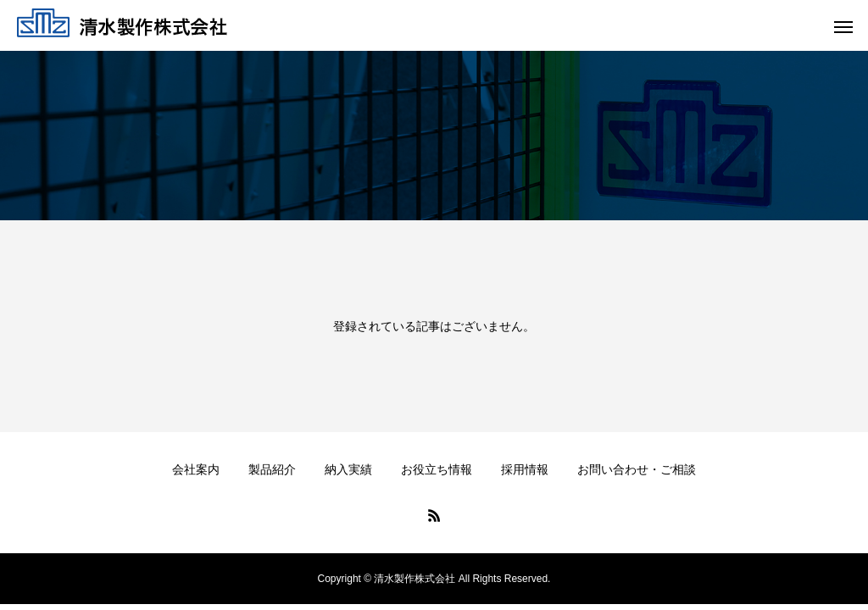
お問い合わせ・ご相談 (637, 469)
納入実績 (348, 469)
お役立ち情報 (437, 469)
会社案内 (196, 469)
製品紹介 (272, 469)
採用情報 (525, 469)
